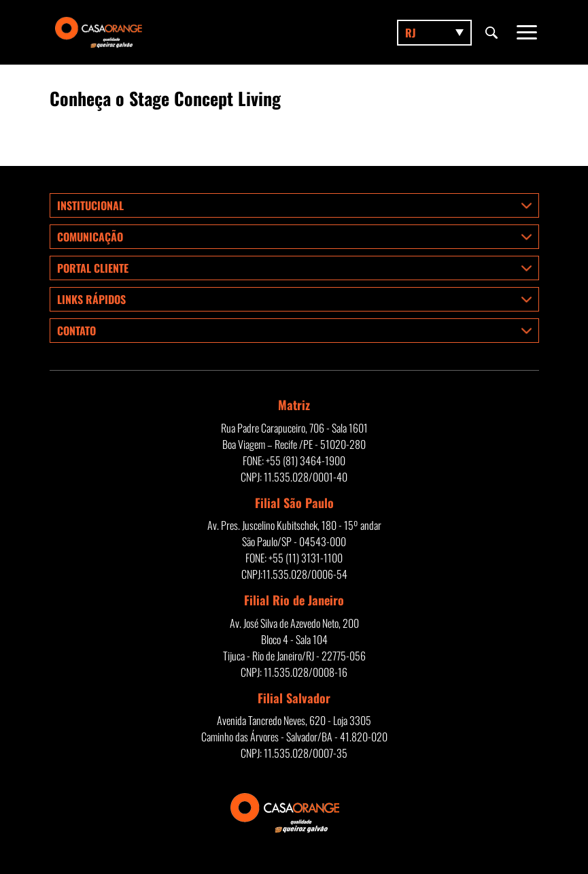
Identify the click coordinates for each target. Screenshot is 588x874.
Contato (76, 331)
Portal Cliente (93, 268)
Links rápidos (91, 299)
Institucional (90, 205)
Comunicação (90, 237)
